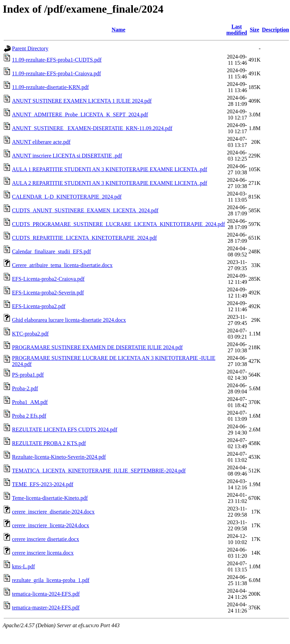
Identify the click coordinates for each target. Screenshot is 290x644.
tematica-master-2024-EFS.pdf (46, 608)
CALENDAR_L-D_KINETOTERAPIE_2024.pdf (67, 197)
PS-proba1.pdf (28, 375)
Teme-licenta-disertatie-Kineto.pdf (50, 498)
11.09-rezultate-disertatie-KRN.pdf (50, 87)
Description (275, 30)
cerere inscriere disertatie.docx (46, 539)
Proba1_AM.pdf (30, 402)
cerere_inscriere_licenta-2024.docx (51, 525)
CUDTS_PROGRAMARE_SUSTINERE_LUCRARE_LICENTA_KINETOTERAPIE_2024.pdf (118, 224)
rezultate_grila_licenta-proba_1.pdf (51, 580)
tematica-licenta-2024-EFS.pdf (46, 594)
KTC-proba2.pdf (30, 334)
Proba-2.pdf (25, 388)
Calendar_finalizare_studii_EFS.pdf (52, 251)
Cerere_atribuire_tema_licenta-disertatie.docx (62, 265)
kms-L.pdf (23, 566)
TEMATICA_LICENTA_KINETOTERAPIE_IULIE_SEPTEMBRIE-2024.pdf (99, 471)
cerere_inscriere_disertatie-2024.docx (53, 512)
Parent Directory (30, 48)
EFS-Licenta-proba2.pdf (39, 306)
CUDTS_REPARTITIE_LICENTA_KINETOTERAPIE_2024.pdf (84, 238)
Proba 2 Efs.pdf (29, 416)
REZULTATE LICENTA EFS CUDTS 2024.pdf (65, 430)
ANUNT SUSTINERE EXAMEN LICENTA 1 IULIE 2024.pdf (82, 101)
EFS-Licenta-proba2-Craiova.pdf (48, 279)
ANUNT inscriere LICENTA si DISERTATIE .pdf (67, 156)
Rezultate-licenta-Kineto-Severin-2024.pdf (59, 457)
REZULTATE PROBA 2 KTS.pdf (49, 443)
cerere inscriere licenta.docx (43, 553)
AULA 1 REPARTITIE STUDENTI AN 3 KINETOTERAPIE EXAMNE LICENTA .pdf (110, 169)
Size (254, 30)
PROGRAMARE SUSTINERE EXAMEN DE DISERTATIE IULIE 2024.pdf (97, 347)
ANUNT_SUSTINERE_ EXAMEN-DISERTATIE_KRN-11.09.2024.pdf (92, 128)
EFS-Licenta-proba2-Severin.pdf (48, 293)
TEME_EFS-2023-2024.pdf (43, 484)
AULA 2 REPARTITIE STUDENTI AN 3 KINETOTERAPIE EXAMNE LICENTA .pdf (110, 183)
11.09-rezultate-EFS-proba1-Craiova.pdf (56, 73)
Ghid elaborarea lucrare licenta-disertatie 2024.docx (69, 320)
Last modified (237, 30)
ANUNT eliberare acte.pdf (41, 142)
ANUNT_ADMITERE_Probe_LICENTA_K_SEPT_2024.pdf (80, 115)
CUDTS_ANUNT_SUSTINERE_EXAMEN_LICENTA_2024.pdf (85, 210)
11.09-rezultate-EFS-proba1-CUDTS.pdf (57, 60)
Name (118, 30)
